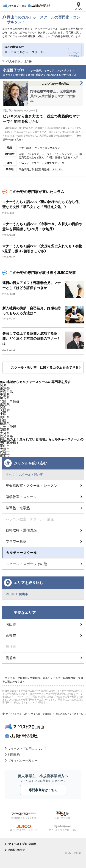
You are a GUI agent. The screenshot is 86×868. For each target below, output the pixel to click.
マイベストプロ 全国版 (22, 844)
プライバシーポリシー (23, 761)
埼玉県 (5, 398)
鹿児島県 (6, 436)
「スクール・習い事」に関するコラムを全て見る (43, 368)
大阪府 (5, 411)
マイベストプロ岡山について (27, 749)
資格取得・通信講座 (21, 530)
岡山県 (5, 417)
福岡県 (5, 430)
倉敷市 (11, 635)
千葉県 (5, 395)
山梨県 (5, 404)
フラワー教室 (16, 541)
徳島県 (5, 423)
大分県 (5, 433)
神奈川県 (6, 391)
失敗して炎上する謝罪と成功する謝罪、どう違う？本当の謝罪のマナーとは (32, 339)
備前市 (11, 658)
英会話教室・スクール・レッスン (32, 486)
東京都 (5, 388)
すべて (10, 475)
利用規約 (14, 755)
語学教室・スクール (21, 497)
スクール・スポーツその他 (26, 564)
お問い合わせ (17, 850)
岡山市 (5, 446)
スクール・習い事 (31, 475)
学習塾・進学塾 (18, 508)
